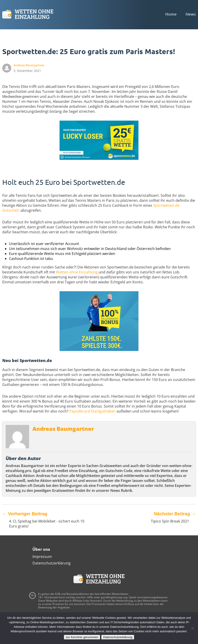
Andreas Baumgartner (63, 429)
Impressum (42, 557)
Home (171, 14)
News (191, 14)
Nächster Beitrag (175, 514)
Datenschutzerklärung (52, 563)
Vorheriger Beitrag (25, 514)
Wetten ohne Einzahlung (77, 272)
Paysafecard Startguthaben (92, 411)
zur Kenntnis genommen (82, 637)
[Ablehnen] (192, 628)
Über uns (41, 549)
